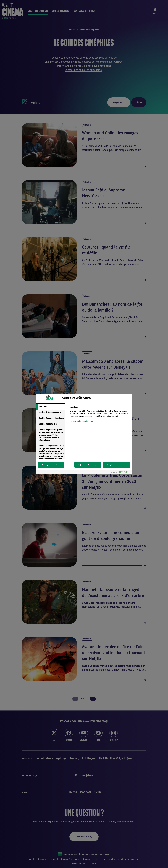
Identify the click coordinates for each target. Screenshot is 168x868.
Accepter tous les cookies (116, 465)
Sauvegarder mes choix (51, 465)
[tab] (51, 407)
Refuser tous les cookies (88, 465)
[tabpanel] (100, 415)
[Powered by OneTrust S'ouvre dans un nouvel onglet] (121, 472)
